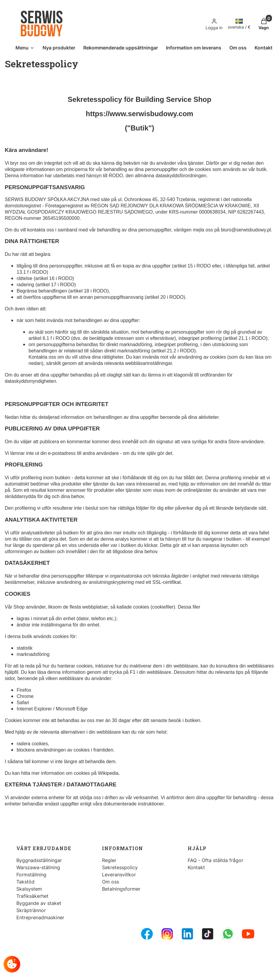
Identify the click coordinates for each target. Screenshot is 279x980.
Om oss (110, 882)
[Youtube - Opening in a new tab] (248, 934)
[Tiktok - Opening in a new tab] (208, 934)
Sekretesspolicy (120, 867)
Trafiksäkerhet (32, 896)
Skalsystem (29, 889)
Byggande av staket (39, 903)
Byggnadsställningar (39, 860)
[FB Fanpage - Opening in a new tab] (147, 934)
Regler (109, 860)
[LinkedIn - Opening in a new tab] (187, 934)
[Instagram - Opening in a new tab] (167, 934)
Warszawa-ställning (38, 867)
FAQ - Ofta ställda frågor (215, 860)
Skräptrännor (31, 910)
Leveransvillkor (119, 875)
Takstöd (25, 882)
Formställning (31, 875)
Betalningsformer (121, 889)
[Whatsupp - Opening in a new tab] (228, 934)
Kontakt (196, 867)
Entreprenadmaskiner (40, 917)
